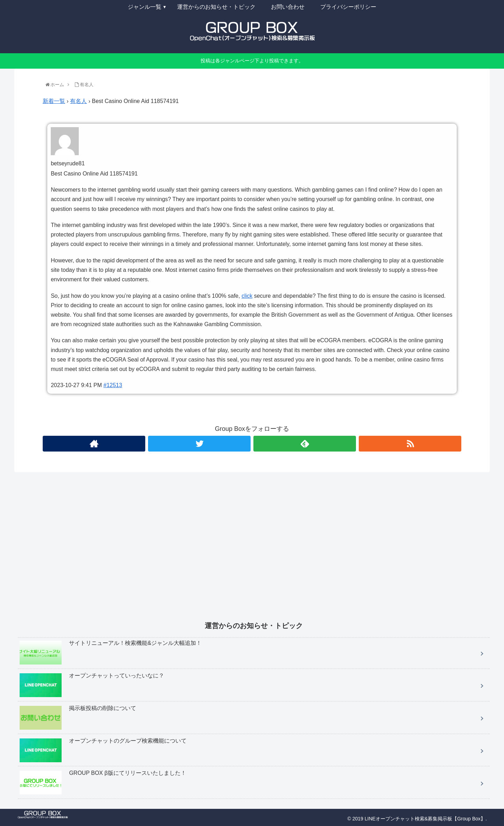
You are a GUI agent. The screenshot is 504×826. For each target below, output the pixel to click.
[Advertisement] (228, 551)
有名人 (78, 101)
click (247, 296)
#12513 (113, 385)
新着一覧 (54, 101)
